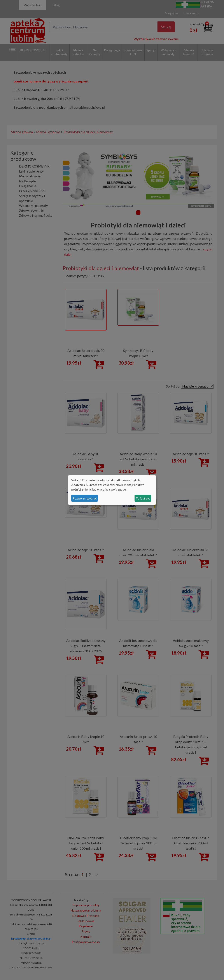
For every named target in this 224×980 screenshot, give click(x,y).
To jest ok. (143, 498)
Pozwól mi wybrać (85, 498)
